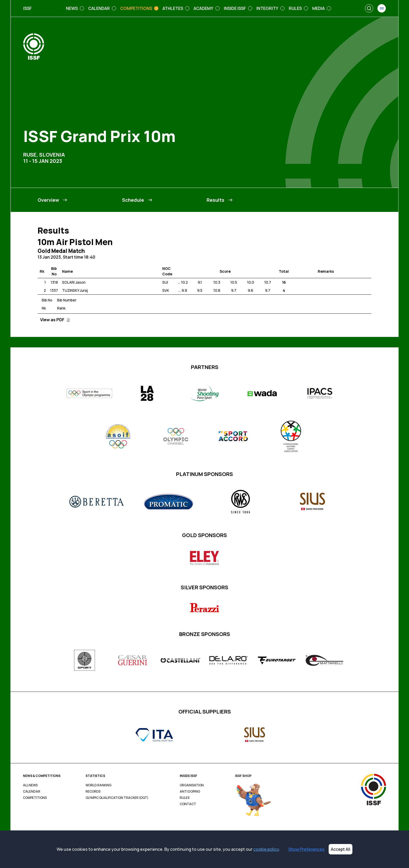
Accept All (341, 849)
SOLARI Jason (74, 282)
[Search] (369, 8)
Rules (185, 798)
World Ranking (98, 785)
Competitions (35, 798)
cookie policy (266, 849)
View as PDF (55, 320)
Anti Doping (190, 792)
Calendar (32, 792)
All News (30, 785)
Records (93, 792)
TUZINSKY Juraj (75, 290)
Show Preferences (306, 849)
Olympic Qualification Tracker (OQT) (117, 798)
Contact (188, 804)
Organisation (192, 785)
